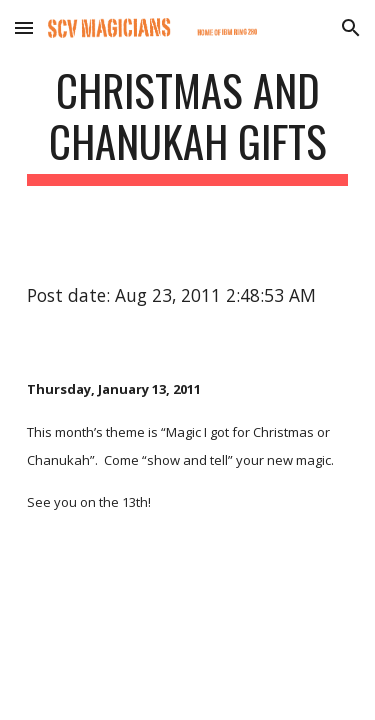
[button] (24, 27)
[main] (188, 125)
